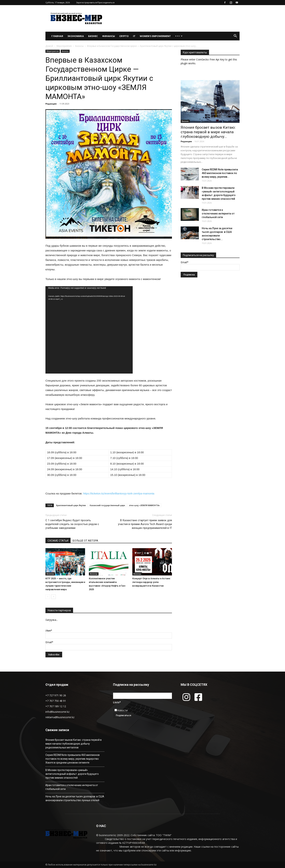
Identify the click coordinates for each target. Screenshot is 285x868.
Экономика (76, 36)
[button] (235, 36)
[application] (89, 330)
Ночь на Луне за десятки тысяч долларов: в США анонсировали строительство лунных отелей (75, 798)
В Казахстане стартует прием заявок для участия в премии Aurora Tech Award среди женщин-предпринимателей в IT (145, 524)
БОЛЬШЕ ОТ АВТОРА (85, 541)
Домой (49, 46)
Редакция (51, 104)
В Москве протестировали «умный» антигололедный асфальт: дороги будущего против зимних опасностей (72, 774)
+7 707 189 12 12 (56, 706)
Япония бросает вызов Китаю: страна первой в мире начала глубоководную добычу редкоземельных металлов (74, 744)
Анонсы (79, 46)
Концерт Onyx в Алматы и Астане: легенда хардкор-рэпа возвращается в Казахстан (151, 582)
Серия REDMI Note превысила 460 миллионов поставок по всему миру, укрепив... (220, 173)
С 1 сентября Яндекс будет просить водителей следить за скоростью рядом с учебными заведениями (72, 524)
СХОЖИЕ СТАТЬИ (58, 541)
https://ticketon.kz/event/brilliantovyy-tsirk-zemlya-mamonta (119, 493)
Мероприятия (64, 46)
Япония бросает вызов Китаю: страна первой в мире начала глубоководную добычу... (208, 132)
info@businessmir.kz (57, 712)
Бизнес (93, 36)
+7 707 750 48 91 (56, 701)
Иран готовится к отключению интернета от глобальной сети (218, 214)
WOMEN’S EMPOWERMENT (155, 36)
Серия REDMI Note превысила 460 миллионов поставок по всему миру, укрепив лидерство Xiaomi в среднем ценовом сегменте (73, 759)
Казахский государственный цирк (107, 505)
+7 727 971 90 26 (56, 695)
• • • (179, 36)
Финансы (109, 36)
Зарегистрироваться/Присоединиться (95, 2)
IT (134, 36)
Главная (57, 36)
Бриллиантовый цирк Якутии (71, 505)
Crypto (124, 36)
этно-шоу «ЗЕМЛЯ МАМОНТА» (144, 505)
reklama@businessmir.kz (60, 717)
